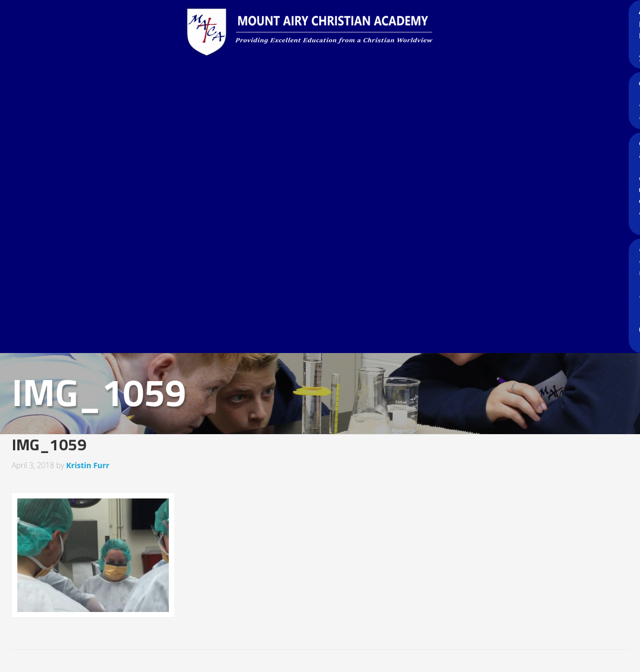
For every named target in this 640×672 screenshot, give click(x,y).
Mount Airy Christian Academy (323, 32)
